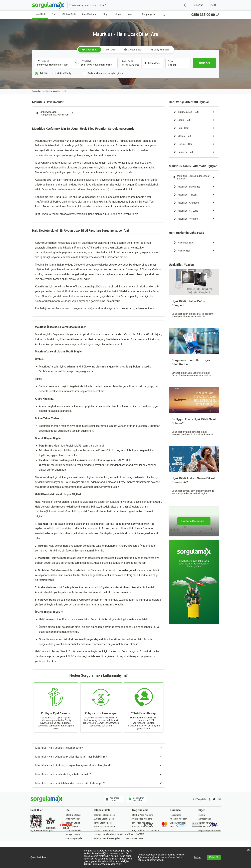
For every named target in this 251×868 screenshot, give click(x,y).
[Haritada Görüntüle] (194, 521)
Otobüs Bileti (69, 14)
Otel (54, 14)
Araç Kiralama (89, 14)
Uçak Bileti (40, 14)
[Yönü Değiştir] (76, 63)
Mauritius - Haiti (59, 91)
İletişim (118, 14)
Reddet (198, 857)
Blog (105, 14)
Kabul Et (214, 857)
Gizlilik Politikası (93, 864)
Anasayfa (36, 91)
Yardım (131, 14)
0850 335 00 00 (205, 15)
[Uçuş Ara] (205, 63)
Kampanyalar (148, 14)
